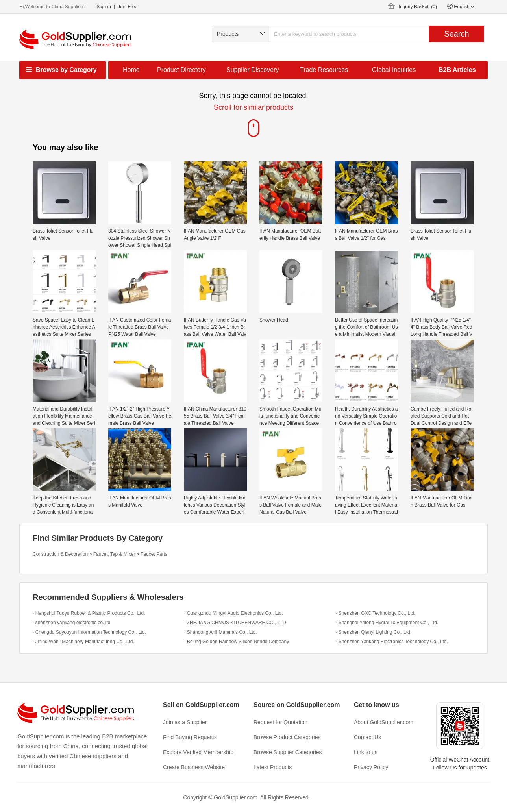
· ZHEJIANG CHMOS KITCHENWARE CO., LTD (235, 623)
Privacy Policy (371, 767)
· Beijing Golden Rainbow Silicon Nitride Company (237, 642)
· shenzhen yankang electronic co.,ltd (71, 623)
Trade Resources (324, 70)
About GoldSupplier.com (384, 722)
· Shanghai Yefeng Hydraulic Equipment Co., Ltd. (387, 623)
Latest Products (273, 767)
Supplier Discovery (253, 70)
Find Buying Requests (190, 737)
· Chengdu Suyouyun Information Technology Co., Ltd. (89, 632)
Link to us (366, 752)
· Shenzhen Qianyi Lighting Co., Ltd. (374, 632)
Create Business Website (194, 767)
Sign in (104, 7)
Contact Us (367, 737)
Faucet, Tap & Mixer (114, 554)
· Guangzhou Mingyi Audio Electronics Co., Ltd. (234, 613)
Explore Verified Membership (198, 752)
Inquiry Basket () (418, 7)
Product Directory (181, 70)
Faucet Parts (154, 554)
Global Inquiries (394, 70)
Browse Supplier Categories (288, 752)
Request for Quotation (280, 722)
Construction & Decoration (60, 554)
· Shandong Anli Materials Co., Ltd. (221, 632)
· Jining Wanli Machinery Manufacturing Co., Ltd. (83, 642)
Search (456, 34)
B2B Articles (457, 70)
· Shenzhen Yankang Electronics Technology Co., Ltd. (392, 642)
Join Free (128, 7)
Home (131, 70)
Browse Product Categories (287, 737)
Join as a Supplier (185, 722)
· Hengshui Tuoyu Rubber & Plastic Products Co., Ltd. (89, 613)
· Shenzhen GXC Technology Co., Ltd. (376, 613)
